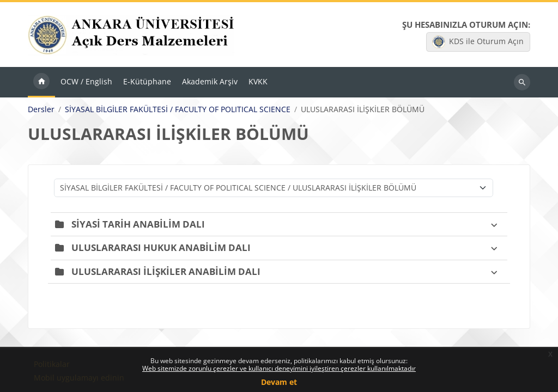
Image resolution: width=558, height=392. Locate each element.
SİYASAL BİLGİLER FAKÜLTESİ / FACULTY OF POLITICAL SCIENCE (178, 110)
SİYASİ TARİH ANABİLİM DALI (138, 224)
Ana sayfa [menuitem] (41, 83)
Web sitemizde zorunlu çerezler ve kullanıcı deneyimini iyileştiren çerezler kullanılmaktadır (279, 368)
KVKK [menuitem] (258, 82)
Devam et (279, 382)
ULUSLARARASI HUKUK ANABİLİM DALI (161, 248)
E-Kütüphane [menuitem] (147, 82)
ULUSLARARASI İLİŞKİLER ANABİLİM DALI (166, 271)
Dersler (41, 110)
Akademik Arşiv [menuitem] (210, 82)
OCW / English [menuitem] (86, 82)
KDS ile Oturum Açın (478, 42)
